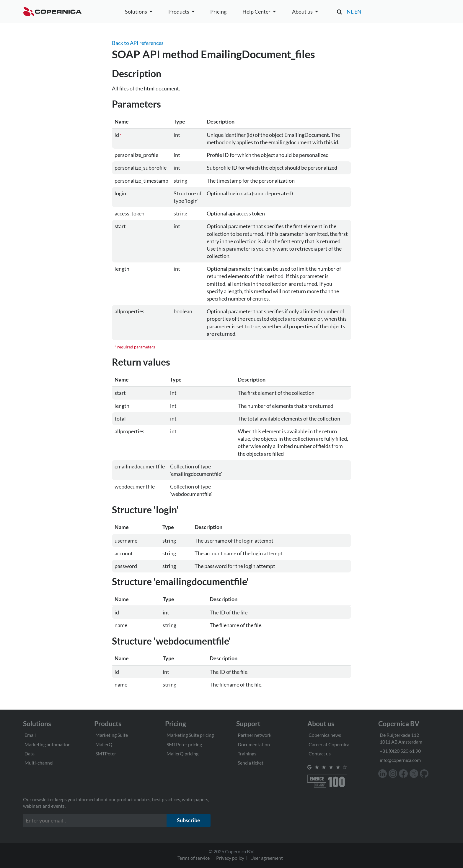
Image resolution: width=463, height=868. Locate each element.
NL (350, 12)
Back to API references (138, 43)
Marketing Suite (112, 735)
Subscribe (189, 820)
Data (30, 753)
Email (30, 735)
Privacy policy (230, 858)
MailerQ (104, 744)
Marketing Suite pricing (190, 735)
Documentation (254, 744)
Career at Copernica (329, 744)
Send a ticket (251, 763)
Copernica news (325, 735)
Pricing (218, 12)
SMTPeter (106, 753)
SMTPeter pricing (184, 744)
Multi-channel (39, 763)
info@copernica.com (400, 760)
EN (358, 12)
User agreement (267, 858)
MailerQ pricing (182, 753)
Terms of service (194, 858)
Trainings (247, 753)
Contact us (320, 753)
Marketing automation (48, 744)
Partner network (255, 735)
